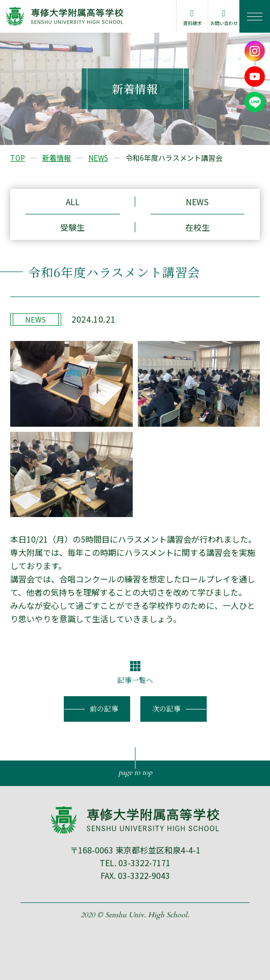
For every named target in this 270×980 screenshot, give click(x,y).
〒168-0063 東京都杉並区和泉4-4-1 (135, 850)
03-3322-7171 (144, 863)
